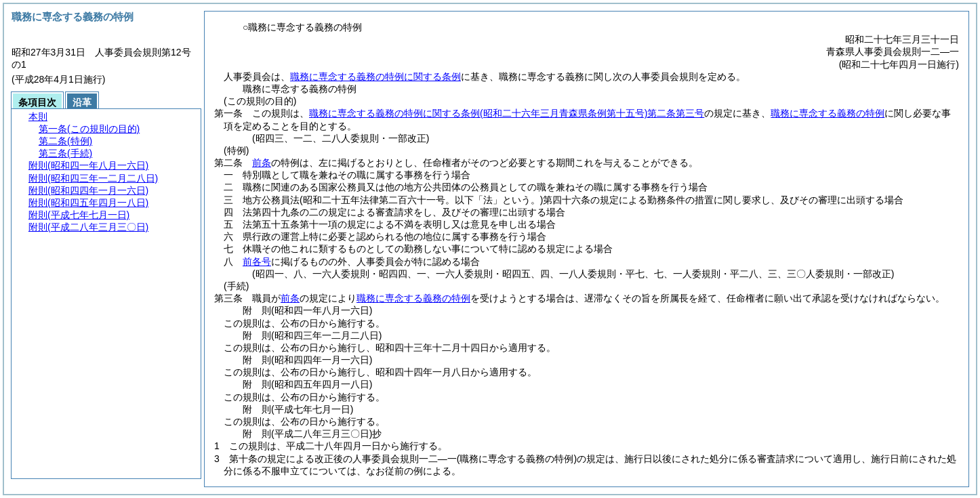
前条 (262, 163)
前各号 (257, 262)
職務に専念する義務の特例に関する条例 (375, 77)
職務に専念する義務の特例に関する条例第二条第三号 (507, 113)
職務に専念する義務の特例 (828, 113)
